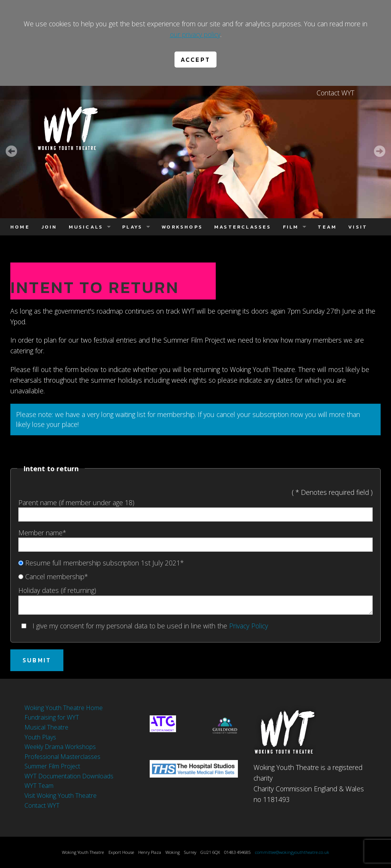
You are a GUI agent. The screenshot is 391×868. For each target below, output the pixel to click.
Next (380, 151)
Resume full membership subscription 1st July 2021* (101, 563)
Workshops (182, 227)
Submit (37, 660)
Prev (11, 151)
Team (327, 227)
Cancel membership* (53, 577)
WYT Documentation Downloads (69, 776)
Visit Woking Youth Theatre (61, 796)
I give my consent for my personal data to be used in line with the (145, 626)
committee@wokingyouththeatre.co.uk (292, 852)
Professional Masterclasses (62, 757)
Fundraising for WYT (52, 717)
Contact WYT (335, 93)
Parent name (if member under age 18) (195, 510)
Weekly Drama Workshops (60, 747)
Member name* (195, 540)
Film (291, 227)
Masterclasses (243, 227)
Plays (132, 227)
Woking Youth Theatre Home (64, 708)
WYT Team (39, 786)
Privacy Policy (249, 626)
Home (20, 227)
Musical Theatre (46, 727)
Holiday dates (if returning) (195, 600)
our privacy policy (195, 34)
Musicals (86, 227)
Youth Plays (40, 737)
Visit (358, 227)
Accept (195, 60)
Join (49, 227)
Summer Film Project (52, 766)
